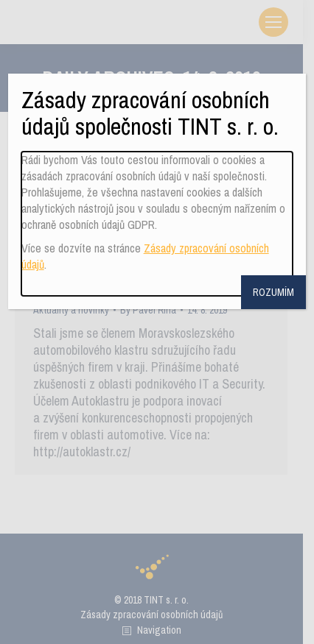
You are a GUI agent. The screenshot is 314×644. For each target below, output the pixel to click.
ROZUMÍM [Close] (273, 292)
